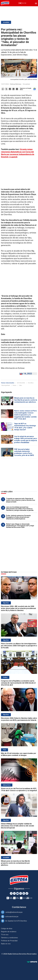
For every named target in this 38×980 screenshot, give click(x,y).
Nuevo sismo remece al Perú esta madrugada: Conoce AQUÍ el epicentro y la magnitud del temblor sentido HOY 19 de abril (25, 415)
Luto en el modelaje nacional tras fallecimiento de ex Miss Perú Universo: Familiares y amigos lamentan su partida (20, 509)
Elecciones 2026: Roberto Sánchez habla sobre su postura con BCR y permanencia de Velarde (19, 719)
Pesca (14, 385)
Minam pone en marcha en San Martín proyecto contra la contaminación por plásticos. (26, 400)
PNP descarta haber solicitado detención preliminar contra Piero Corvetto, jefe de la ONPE (24, 452)
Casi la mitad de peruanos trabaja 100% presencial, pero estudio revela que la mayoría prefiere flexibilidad (26, 439)
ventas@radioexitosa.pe (14, 912)
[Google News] (24, 893)
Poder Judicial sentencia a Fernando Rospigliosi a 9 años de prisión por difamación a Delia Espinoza (18, 517)
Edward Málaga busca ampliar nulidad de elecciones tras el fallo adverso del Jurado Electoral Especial (18, 826)
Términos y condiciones (9, 938)
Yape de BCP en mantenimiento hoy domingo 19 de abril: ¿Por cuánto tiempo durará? (25, 427)
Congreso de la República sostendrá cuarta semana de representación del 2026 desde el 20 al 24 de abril (18, 683)
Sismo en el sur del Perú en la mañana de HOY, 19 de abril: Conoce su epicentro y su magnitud (19, 790)
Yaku (20, 385)
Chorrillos (31, 383)
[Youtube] (17, 893)
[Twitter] (14, 893)
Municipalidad (6, 385)
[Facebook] (11, 893)
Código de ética (7, 929)
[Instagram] (21, 893)
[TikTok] (27, 893)
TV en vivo (5, 935)
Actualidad (6, 22)
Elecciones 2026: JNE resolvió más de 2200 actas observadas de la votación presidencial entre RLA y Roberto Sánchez (18, 608)
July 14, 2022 (25, 374)
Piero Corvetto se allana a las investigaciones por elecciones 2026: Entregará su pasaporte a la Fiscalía (19, 646)
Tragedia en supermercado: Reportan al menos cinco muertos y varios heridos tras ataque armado (21, 500)
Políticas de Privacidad (9, 941)
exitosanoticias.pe (12, 917)
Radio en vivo (6, 944)
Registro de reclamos (9, 932)
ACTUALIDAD (21, 383)
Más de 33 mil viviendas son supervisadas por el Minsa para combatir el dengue (19, 754)
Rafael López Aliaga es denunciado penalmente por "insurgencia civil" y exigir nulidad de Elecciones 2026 (20, 526)
